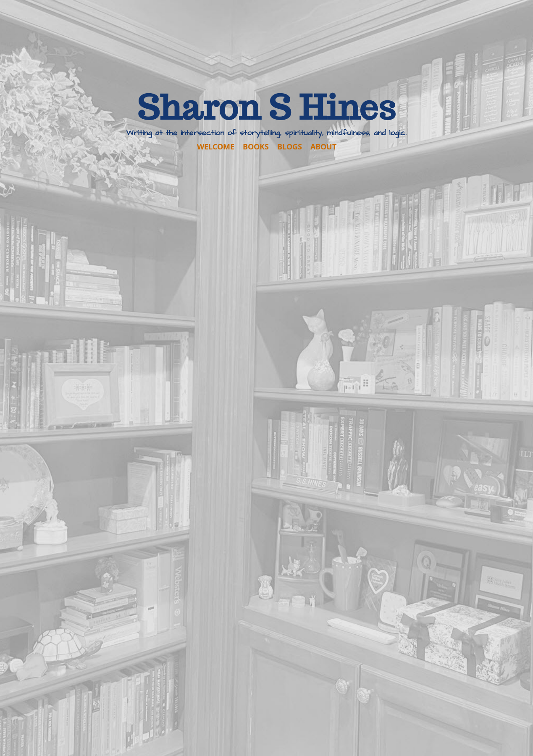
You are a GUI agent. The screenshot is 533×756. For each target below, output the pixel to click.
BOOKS (256, 146)
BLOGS (290, 146)
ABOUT (323, 146)
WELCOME (216, 146)
